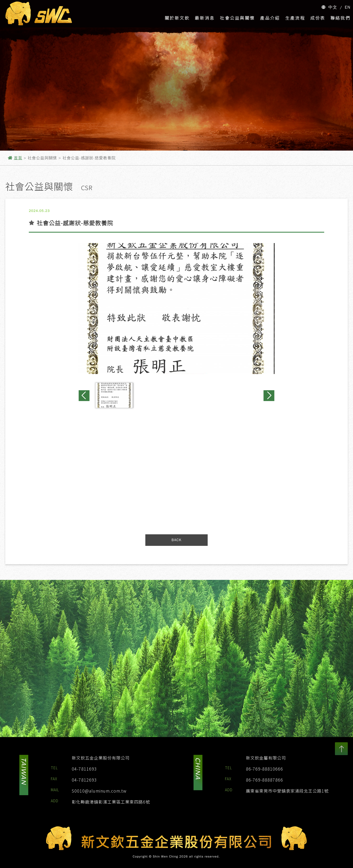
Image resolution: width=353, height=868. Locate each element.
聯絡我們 (340, 18)
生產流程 (295, 18)
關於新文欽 (177, 18)
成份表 (318, 18)
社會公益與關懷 (237, 18)
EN (348, 7)
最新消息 (205, 18)
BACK (177, 540)
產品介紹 (270, 18)
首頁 (18, 158)
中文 (333, 7)
